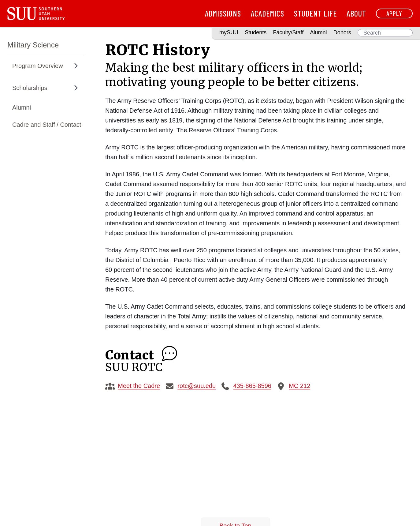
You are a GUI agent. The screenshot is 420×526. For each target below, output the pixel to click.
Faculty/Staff (288, 32)
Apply (394, 13)
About (356, 13)
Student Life (315, 13)
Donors (342, 32)
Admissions (223, 13)
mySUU (229, 32)
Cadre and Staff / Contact (47, 125)
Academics (268, 13)
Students (256, 32)
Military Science (33, 45)
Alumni (318, 32)
